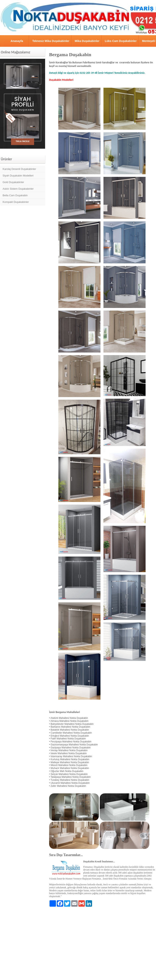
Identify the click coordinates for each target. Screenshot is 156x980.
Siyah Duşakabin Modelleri (18, 176)
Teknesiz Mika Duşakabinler (51, 41)
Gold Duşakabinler (13, 182)
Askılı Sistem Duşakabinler (18, 189)
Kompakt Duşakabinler (16, 202)
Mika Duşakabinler (87, 41)
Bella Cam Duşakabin (15, 195)
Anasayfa (17, 41)
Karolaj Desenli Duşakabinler (19, 169)
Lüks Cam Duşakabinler (121, 41)
